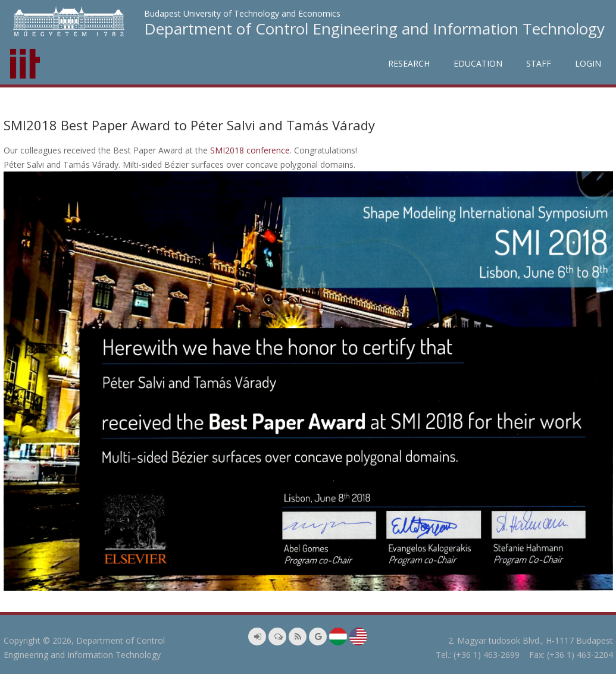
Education (478, 63)
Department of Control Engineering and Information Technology (374, 29)
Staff (539, 63)
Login (588, 63)
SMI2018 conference (250, 150)
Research (409, 63)
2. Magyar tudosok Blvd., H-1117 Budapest (531, 640)
